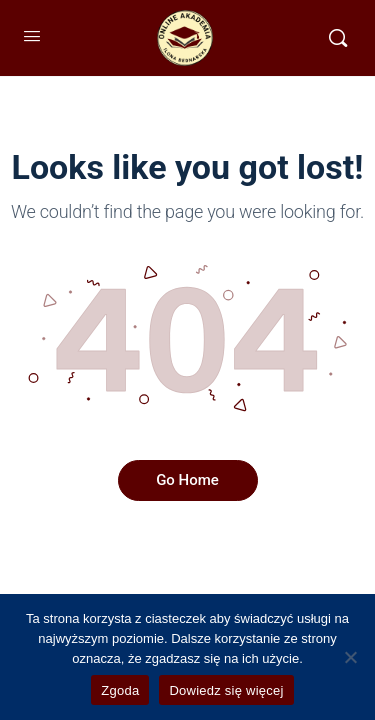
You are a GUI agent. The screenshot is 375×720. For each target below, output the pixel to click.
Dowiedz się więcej (226, 690)
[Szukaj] (338, 38)
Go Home (187, 480)
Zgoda (120, 690)
